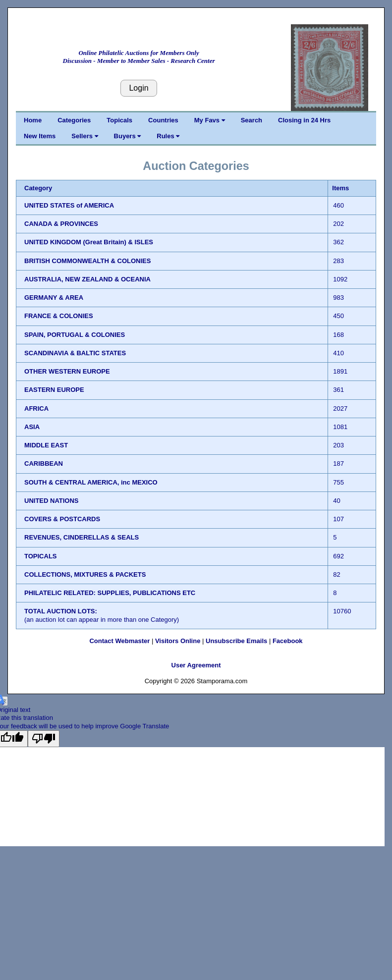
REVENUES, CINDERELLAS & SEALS (82, 537)
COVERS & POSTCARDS (62, 519)
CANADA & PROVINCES (61, 224)
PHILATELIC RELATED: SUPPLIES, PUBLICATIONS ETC (110, 593)
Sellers (84, 136)
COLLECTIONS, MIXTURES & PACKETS (85, 574)
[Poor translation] (44, 739)
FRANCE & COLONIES (59, 316)
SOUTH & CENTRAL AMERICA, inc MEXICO (91, 482)
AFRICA (36, 408)
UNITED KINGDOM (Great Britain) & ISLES (89, 242)
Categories (74, 120)
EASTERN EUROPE (54, 390)
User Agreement (196, 665)
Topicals (119, 120)
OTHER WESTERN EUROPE (67, 371)
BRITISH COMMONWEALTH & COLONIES (87, 261)
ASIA (32, 427)
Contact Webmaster (119, 641)
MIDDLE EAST (46, 445)
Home (33, 120)
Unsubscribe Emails (236, 641)
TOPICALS (41, 556)
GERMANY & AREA (54, 298)
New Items (40, 136)
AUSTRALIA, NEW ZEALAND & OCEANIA (87, 279)
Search (252, 120)
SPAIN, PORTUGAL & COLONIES (75, 335)
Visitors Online (178, 641)
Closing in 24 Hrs (304, 120)
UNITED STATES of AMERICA (69, 205)
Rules (168, 136)
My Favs (210, 120)
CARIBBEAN (44, 463)
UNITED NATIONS (52, 501)
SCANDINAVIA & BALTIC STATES (75, 353)
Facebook (288, 641)
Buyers (128, 136)
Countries (163, 120)
